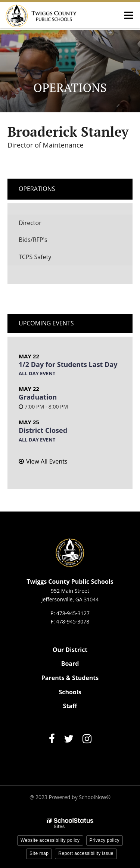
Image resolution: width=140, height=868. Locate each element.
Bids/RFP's (33, 240)
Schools (70, 692)
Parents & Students (70, 678)
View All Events (47, 461)
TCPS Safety (35, 257)
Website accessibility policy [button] (50, 840)
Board (70, 664)
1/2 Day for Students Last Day (68, 364)
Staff (70, 706)
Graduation (38, 397)
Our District (70, 650)
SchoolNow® (95, 797)
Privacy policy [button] (105, 840)
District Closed (43, 430)
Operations (37, 189)
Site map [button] (39, 853)
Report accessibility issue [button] (86, 853)
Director (30, 223)
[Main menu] (129, 15)
